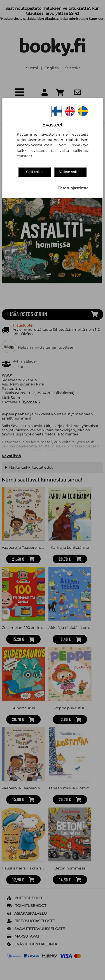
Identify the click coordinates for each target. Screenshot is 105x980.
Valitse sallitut (70, 172)
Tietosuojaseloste (73, 188)
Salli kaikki (34, 172)
